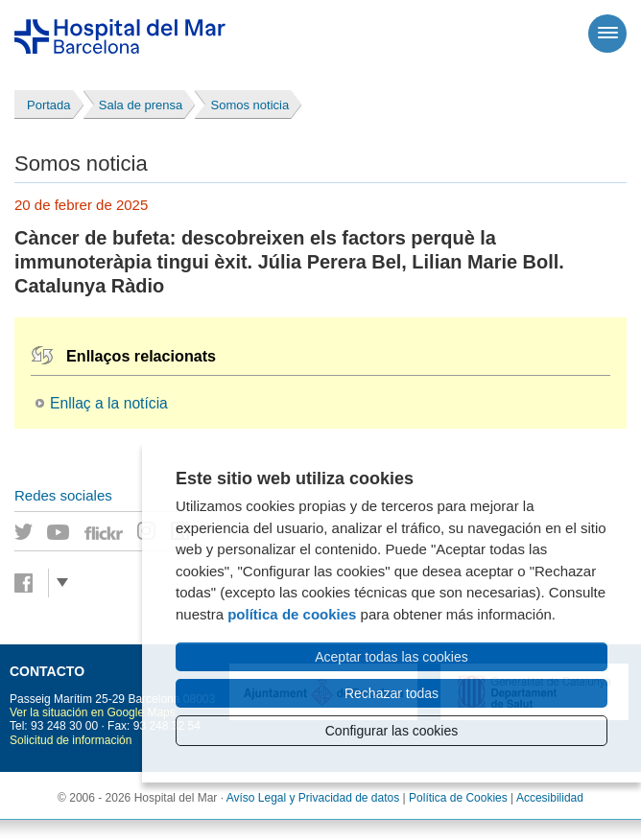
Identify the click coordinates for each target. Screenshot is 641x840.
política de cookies (292, 614)
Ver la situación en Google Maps (93, 712)
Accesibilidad (550, 798)
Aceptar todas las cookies (392, 657)
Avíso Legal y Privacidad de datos (313, 798)
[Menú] (607, 34)
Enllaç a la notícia (109, 403)
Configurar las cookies (392, 731)
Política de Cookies (458, 798)
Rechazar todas (392, 693)
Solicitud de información (71, 740)
